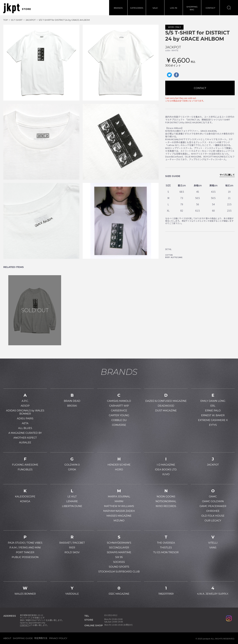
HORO (119, 469)
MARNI (119, 501)
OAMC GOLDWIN (213, 501)
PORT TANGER (25, 552)
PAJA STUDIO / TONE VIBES (25, 543)
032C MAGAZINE (119, 594)
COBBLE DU (119, 420)
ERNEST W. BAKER (213, 415)
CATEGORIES (137, 8)
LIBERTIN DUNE (72, 506)
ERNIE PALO (213, 410)
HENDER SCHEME (119, 465)
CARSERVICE (119, 410)
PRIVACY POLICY (58, 638)
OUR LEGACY (213, 520)
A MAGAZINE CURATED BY (25, 433)
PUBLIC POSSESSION (25, 557)
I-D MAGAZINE (166, 465)
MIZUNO (119, 520)
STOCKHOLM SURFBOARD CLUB (119, 572)
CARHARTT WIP (119, 406)
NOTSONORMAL (166, 501)
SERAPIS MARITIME (119, 552)
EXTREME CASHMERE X (213, 420)
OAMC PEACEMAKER (213, 506)
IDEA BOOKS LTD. (166, 469)
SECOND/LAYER (119, 547)
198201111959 (166, 594)
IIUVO (166, 474)
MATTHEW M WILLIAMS (119, 506)
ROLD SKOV (72, 552)
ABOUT (7, 638)
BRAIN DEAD (72, 401)
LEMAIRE (72, 501)
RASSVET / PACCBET (72, 543)
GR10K (72, 469)
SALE (155, 8)
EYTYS (213, 425)
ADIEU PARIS (25, 418)
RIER (72, 547)
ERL (213, 406)
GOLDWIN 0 (72, 465)
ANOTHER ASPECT (25, 438)
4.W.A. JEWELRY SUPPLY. (213, 594)
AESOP (25, 406)
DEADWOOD (166, 406)
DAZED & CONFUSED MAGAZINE (166, 401)
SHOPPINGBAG (192, 8)
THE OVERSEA (166, 543)
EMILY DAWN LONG (213, 401)
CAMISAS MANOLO (119, 401)
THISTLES (166, 547)
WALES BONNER (25, 594)
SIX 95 (119, 557)
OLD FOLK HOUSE (213, 516)
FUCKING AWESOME (25, 465)
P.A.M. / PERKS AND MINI (25, 547)
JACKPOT (173, 47)
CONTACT (210, 8)
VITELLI (213, 543)
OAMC (213, 496)
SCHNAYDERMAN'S (119, 543)
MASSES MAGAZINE (119, 516)
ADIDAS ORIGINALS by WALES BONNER (25, 412)
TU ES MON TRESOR (166, 552)
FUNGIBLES (25, 469)
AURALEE (25, 442)
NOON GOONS (166, 496)
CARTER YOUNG (119, 415)
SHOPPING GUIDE (23, 638)
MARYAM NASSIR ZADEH (119, 511)
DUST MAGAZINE (166, 410)
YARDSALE (72, 594)
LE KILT (72, 496)
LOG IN (174, 8)
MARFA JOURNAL (119, 496)
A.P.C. (25, 401)
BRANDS (118, 8)
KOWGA (25, 501)
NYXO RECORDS (166, 506)
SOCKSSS (119, 562)
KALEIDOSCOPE (25, 496)
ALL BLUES (25, 428)
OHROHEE (213, 511)
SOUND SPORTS (119, 567)
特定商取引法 (41, 638)
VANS (213, 547)
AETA (25, 423)
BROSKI (72, 406)
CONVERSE (119, 425)
